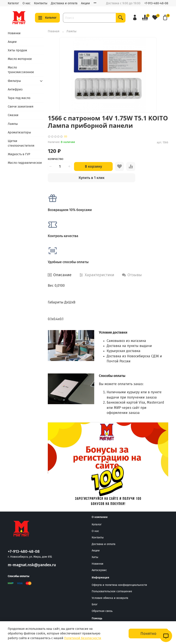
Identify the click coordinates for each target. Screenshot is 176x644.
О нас (27, 3)
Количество (56, 159)
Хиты (95, 557)
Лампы (71, 31)
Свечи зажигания (21, 106)
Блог (95, 604)
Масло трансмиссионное (21, 70)
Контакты (41, 3)
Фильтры (14, 81)
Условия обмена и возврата (110, 598)
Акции (85, 3)
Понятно (148, 633)
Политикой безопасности (83, 638)
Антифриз (15, 89)
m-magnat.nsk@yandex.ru (32, 565)
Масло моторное (20, 59)
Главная (54, 31)
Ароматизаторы (19, 132)
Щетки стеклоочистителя (21, 143)
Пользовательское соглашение (112, 591)
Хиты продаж (17, 50)
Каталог (13, 3)
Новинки (14, 33)
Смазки (13, 115)
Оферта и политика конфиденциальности (119, 585)
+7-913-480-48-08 (156, 3)
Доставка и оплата (64, 3)
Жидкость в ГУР (19, 154)
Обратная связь (102, 611)
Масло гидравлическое (25, 163)
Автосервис (99, 570)
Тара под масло (19, 98)
